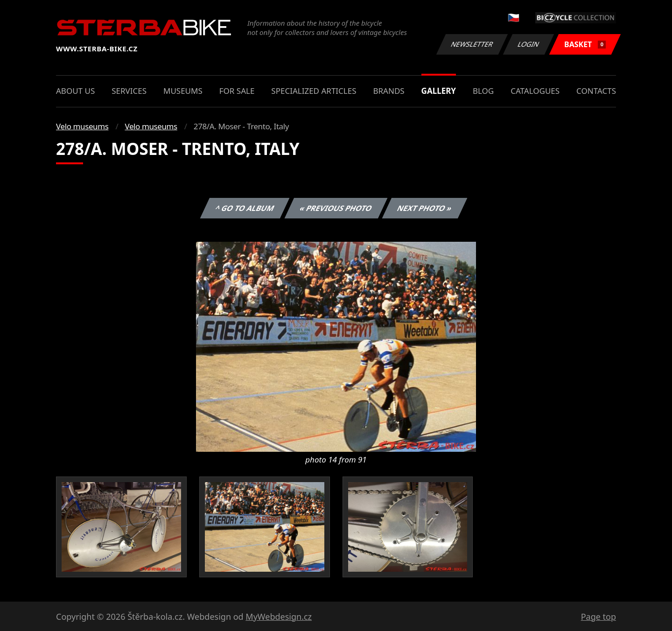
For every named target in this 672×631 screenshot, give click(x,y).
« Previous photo (336, 208)
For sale (237, 91)
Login (529, 44)
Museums (183, 91)
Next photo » (425, 208)
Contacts (596, 91)
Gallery (439, 91)
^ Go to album (245, 208)
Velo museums (82, 126)
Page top (598, 617)
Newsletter (472, 44)
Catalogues (535, 91)
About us (75, 91)
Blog (483, 91)
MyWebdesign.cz (279, 617)
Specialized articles (314, 91)
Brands (388, 91)
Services (129, 91)
